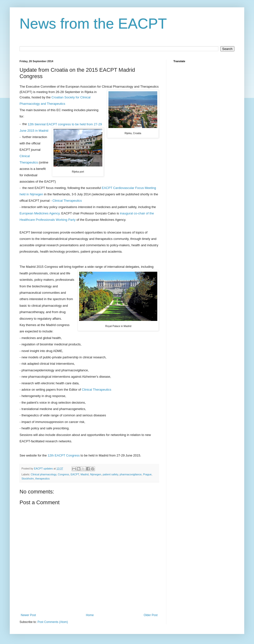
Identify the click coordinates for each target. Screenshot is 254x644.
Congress (63, 474)
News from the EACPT (93, 24)
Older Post (151, 615)
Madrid (85, 474)
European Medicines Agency (40, 213)
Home (90, 615)
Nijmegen (96, 474)
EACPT (75, 474)
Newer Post (28, 615)
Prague (147, 474)
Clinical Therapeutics (67, 201)
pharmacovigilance (131, 474)
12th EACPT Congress (64, 455)
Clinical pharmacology (44, 474)
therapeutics (42, 479)
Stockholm (28, 479)
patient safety (110, 474)
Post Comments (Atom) (53, 622)
